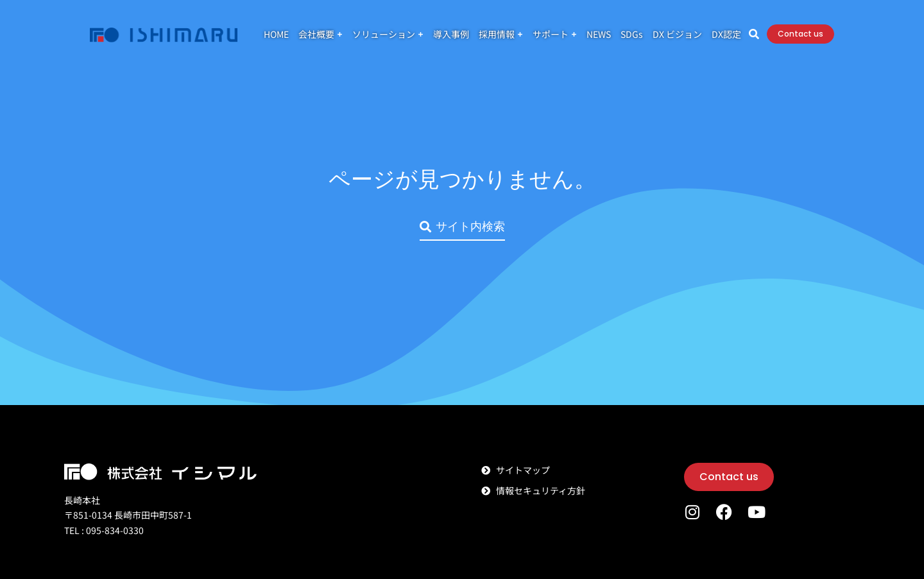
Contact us (845, 38)
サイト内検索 (462, 226)
